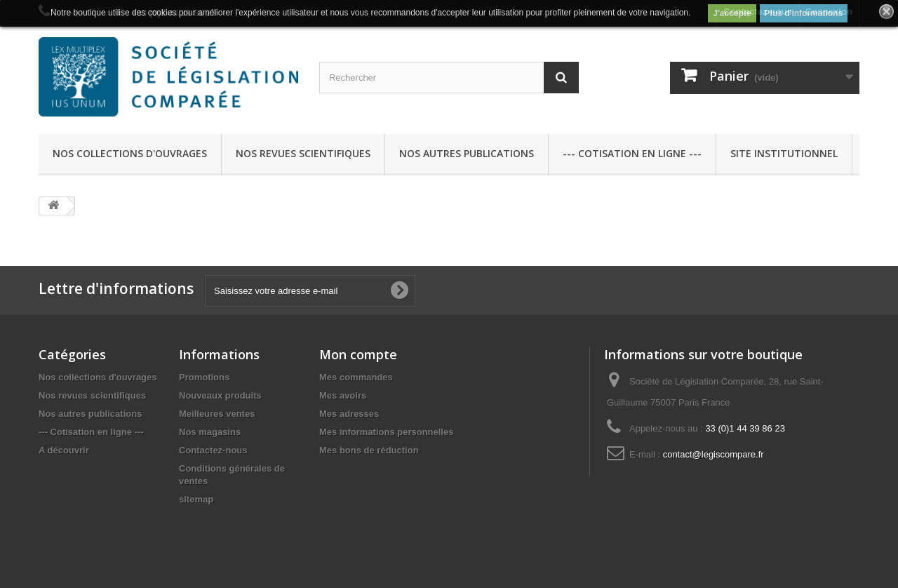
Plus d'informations (804, 13)
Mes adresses (349, 414)
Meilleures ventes (217, 414)
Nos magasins (210, 432)
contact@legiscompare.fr (713, 454)
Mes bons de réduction (369, 450)
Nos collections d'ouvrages (130, 153)
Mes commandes (356, 377)
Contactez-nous (213, 450)
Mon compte (358, 354)
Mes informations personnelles (386, 432)
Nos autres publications (467, 153)
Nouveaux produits (220, 395)
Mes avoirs (343, 395)
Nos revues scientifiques (303, 153)
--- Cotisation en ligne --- (632, 153)
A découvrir (64, 450)
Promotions (204, 377)
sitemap (196, 499)
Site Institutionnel (784, 153)
